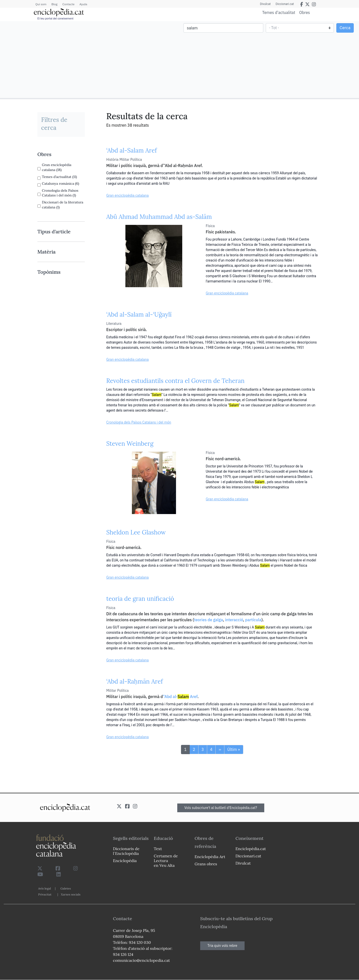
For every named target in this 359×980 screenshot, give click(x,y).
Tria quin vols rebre (222, 946)
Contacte (68, 4)
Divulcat (265, 4)
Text (158, 849)
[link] (61, 154)
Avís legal (45, 888)
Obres (305, 12)
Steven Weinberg (130, 444)
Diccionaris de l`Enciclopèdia (126, 851)
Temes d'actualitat (279, 12)
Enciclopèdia (125, 861)
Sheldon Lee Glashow (136, 532)
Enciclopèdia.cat (251, 849)
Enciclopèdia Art (210, 857)
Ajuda (83, 4)
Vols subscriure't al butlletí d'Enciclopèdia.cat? (221, 808)
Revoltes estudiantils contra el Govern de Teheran (175, 381)
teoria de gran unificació (140, 599)
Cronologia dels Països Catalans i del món (139, 422)
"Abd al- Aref (180, 697)
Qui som (41, 4)
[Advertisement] (90, 59)
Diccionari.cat (285, 4)
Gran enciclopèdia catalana (127, 195)
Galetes (66, 888)
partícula (253, 620)
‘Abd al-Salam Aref (132, 150)
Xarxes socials (71, 894)
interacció (234, 620)
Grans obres (206, 864)
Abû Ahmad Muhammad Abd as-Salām (159, 217)
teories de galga (208, 620)
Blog (54, 4)
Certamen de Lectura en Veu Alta (166, 861)
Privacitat (45, 894)
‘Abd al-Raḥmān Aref (135, 681)
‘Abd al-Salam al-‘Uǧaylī (139, 314)
